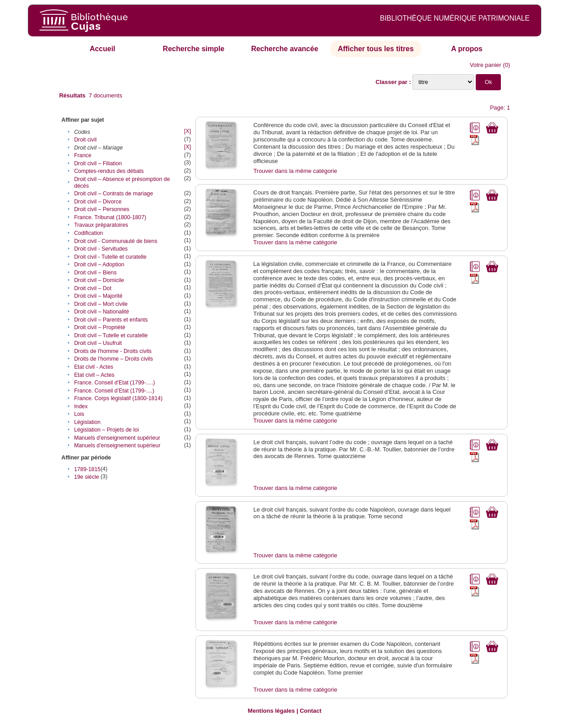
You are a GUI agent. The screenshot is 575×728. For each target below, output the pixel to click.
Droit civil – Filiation (98, 163)
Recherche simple (193, 49)
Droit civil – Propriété (100, 327)
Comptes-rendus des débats (109, 171)
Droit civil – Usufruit (98, 343)
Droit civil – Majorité (98, 296)
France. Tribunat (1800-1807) (110, 217)
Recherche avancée (285, 49)
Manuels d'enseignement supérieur (117, 438)
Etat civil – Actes (94, 375)
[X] (188, 131)
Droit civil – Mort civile (101, 304)
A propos (467, 49)
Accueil (103, 49)
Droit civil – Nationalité (102, 312)
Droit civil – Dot (93, 288)
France (83, 155)
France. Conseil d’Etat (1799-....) (114, 391)
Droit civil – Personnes (102, 209)
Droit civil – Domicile (99, 280)
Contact (310, 711)
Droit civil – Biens (95, 273)
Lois (79, 414)
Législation (87, 422)
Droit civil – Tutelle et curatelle (111, 335)
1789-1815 (87, 469)
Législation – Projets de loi (106, 430)
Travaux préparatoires (101, 225)
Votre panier (486, 65)
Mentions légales (272, 711)
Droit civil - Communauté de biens (116, 241)
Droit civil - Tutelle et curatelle (110, 257)
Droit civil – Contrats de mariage (114, 194)
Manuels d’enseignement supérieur (117, 446)
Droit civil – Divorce (98, 202)
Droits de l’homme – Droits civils (114, 359)
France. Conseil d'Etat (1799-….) (115, 383)
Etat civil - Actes (94, 367)
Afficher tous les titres (376, 49)
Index (81, 406)
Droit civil (85, 140)
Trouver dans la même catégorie (295, 171)
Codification (89, 233)
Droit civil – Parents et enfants (111, 320)
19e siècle (87, 477)
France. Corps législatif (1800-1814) (118, 398)
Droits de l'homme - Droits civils (113, 351)
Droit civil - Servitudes (101, 249)
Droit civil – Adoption (99, 265)
